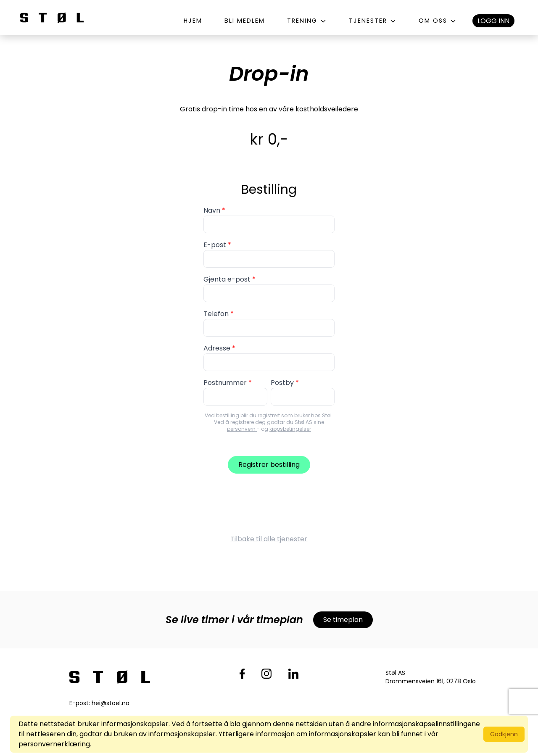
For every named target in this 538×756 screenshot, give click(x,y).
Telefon (216, 314)
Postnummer (225, 383)
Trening (307, 21)
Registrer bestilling (269, 465)
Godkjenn (504, 734)
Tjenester (373, 21)
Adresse (217, 348)
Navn (212, 210)
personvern (242, 429)
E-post (215, 245)
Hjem (193, 21)
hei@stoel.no (111, 703)
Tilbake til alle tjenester (269, 539)
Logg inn (493, 21)
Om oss (438, 21)
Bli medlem (245, 21)
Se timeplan (343, 620)
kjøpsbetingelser (290, 429)
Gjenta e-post (227, 279)
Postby (282, 383)
